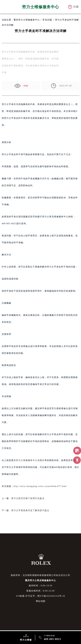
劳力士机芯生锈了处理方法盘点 (28, 498)
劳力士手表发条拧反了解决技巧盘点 (30, 510)
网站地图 (41, 601)
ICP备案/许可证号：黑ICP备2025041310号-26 (40, 596)
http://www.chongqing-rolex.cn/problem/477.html (40, 486)
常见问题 (47, 20)
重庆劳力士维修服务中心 (27, 20)
